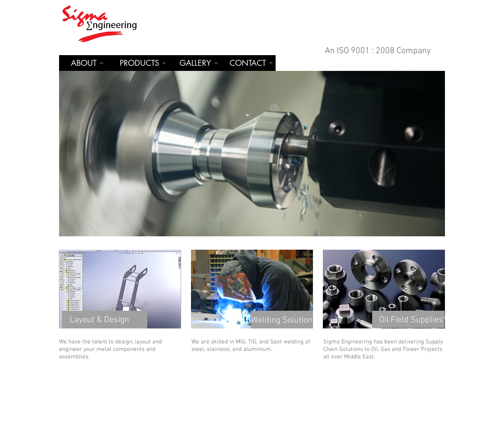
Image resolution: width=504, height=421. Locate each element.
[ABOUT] (87, 63)
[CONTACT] (251, 63)
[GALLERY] (199, 63)
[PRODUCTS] (143, 63)
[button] (252, 154)
